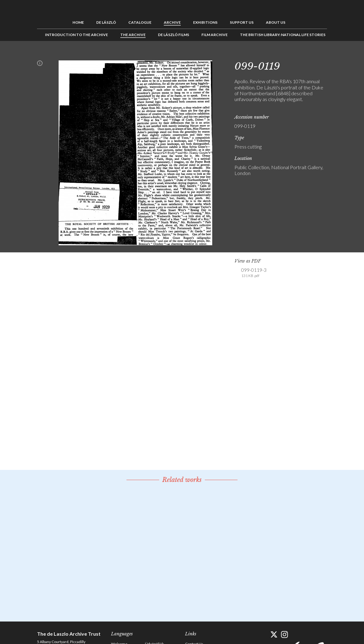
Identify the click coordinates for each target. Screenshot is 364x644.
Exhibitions (205, 22)
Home (78, 22)
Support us (242, 22)
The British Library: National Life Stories (283, 35)
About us (276, 22)
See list (313, 55)
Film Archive (215, 35)
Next (322, 55)
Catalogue (140, 22)
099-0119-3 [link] (254, 273)
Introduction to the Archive (77, 35)
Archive (172, 22)
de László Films (174, 35)
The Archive (133, 35)
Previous (303, 55)
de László (106, 22)
